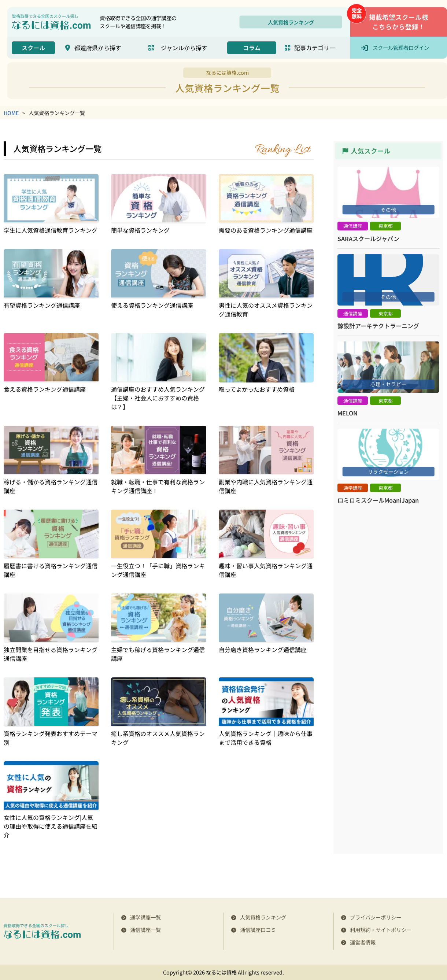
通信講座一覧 (145, 930)
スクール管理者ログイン (401, 47)
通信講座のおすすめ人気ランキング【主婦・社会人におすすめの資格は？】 (158, 398)
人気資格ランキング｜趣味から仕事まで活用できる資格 (266, 738)
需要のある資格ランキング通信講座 (266, 230)
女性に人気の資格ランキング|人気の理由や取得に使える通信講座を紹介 (51, 826)
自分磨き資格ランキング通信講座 (263, 650)
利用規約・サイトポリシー (381, 930)
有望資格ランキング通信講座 (42, 305)
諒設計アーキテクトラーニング (378, 326)
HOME (11, 113)
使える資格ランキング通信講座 (152, 305)
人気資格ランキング (291, 22)
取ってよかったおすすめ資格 (257, 389)
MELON (348, 413)
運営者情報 (363, 942)
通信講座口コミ (258, 930)
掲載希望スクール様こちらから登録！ (399, 22)
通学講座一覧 (145, 917)
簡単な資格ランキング (140, 230)
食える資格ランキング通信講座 (45, 389)
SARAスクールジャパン (368, 238)
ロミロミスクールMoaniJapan (378, 500)
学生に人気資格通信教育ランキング (51, 230)
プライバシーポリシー (376, 917)
